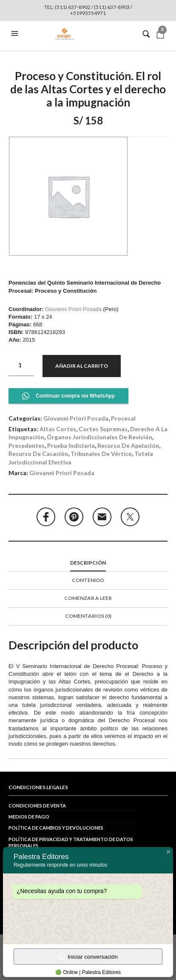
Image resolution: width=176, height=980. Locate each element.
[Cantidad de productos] (21, 366)
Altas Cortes (58, 429)
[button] (16, 34)
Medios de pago (29, 817)
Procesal (123, 418)
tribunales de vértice (101, 454)
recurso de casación (38, 454)
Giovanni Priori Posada (73, 309)
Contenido (88, 580)
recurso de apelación (128, 445)
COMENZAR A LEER (88, 598)
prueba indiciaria (71, 445)
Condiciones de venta (37, 806)
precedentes (27, 445)
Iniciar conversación (88, 957)
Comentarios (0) (88, 616)
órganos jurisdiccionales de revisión (99, 437)
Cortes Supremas (103, 429)
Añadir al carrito (82, 366)
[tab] (88, 563)
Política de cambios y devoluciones (56, 828)
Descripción (88, 563)
